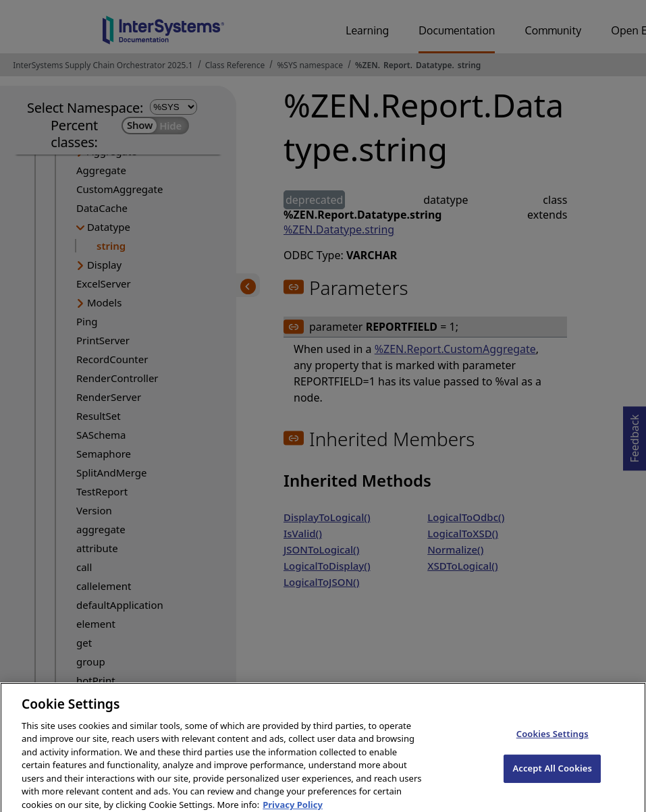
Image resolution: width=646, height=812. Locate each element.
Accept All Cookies (552, 775)
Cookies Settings (553, 741)
